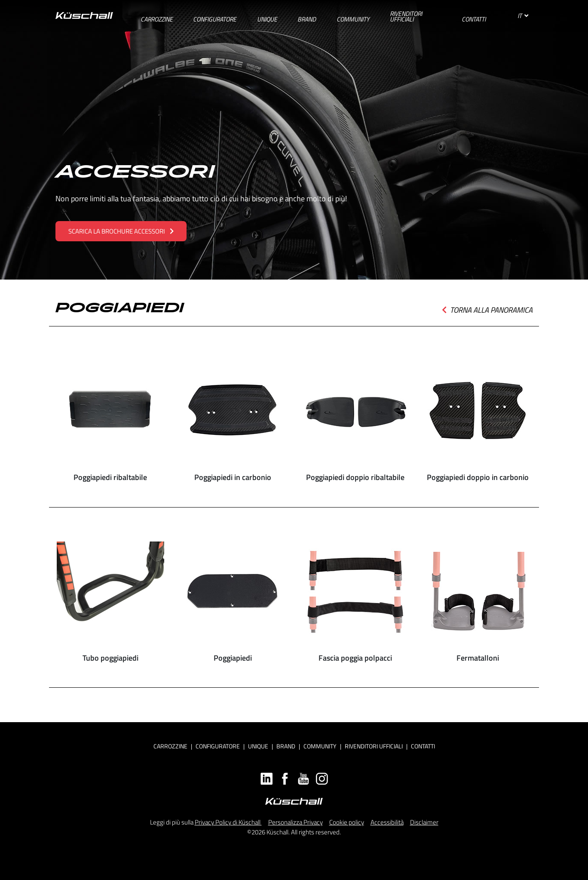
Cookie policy (347, 822)
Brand (286, 746)
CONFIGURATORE (218, 746)
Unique (258, 746)
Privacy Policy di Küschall (228, 822)
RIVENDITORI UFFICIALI (374, 746)
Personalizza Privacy (296, 822)
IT (523, 16)
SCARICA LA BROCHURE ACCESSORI (121, 231)
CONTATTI (423, 746)
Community (320, 746)
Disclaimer (424, 822)
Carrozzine (170, 746)
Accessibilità (387, 822)
